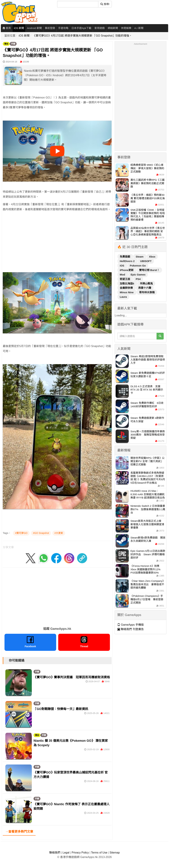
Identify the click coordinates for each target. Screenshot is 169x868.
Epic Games (138, 275)
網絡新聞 (113, 28)
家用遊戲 (100, 28)
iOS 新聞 (19, 28)
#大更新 (59, 533)
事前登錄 (50, 28)
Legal (66, 853)
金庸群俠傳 (127, 288)
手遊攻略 (63, 28)
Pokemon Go (138, 266)
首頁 (7, 28)
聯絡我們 (55, 853)
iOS (122, 266)
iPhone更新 (127, 270)
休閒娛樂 (126, 28)
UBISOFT (146, 261)
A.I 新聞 (139, 28)
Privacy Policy (80, 853)
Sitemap (115, 853)
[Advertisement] (57, 247)
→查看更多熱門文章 (19, 832)
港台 (6, 44)
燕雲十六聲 (145, 288)
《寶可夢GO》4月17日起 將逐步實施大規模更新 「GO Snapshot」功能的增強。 (82, 36)
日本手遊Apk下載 (81, 28)
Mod (123, 275)
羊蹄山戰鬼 (146, 283)
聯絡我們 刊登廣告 (131, 629)
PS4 (138, 279)
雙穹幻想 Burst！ (149, 270)
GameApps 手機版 (131, 625)
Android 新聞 (34, 28)
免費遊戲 (125, 257)
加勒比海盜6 (127, 283)
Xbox (152, 257)
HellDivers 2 (128, 261)
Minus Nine (127, 292)
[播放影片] (57, 151)
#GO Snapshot (41, 533)
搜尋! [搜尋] (105, 4)
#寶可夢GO (21, 533)
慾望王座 (125, 279)
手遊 (13, 44)
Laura (123, 297)
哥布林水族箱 (147, 292)
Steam (140, 257)
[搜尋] (78, 4)
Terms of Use (99, 853)
